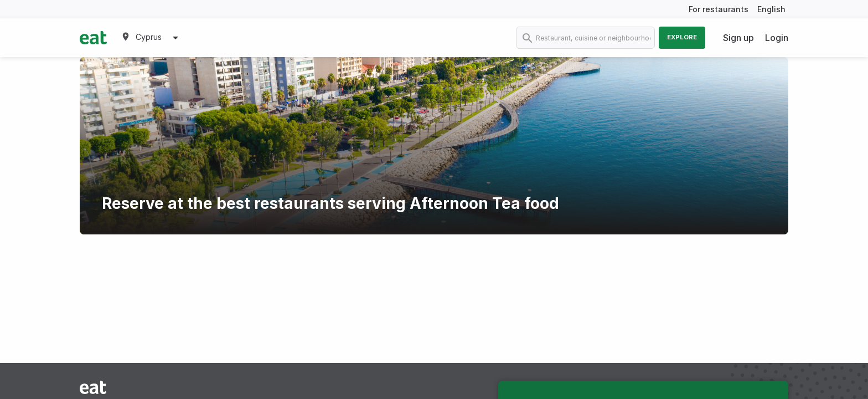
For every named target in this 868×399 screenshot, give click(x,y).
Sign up (738, 38)
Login (777, 38)
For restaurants (719, 9)
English (771, 9)
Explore (682, 37)
